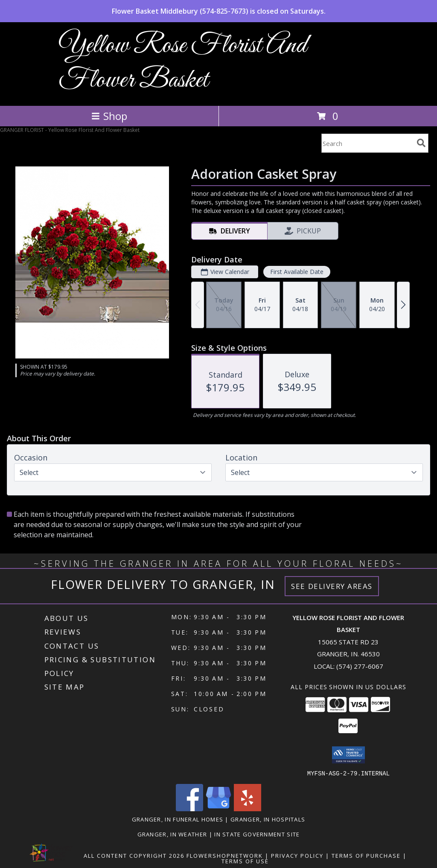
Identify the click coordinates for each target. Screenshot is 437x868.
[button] (348, 755)
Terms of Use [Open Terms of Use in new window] (245, 861)
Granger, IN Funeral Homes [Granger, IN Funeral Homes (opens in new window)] (178, 819)
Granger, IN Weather (172, 834)
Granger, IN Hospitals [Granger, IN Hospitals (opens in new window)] (268, 819)
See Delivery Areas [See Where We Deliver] (332, 586)
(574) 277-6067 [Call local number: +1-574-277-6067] (360, 666)
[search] (421, 143)
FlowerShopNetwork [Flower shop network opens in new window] (225, 855)
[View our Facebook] (189, 808)
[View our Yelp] (248, 808)
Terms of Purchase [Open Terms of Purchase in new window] (366, 855)
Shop (109, 116)
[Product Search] (367, 143)
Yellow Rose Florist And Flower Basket (183, 63)
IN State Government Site (257, 834)
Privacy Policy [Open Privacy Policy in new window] (297, 855)
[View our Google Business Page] (218, 808)
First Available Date (297, 272)
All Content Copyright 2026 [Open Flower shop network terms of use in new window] (134, 855)
